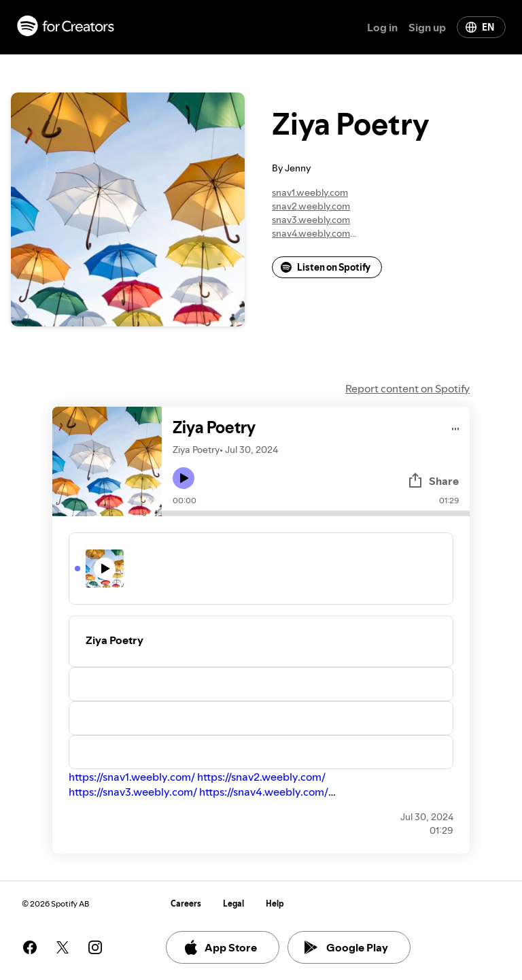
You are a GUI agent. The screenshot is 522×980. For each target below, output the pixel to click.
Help (275, 903)
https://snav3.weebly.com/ (133, 792)
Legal (233, 903)
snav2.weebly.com (311, 206)
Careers (186, 903)
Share (433, 481)
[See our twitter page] (63, 947)
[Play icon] (184, 478)
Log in (382, 27)
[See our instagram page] (95, 947)
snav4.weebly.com (311, 233)
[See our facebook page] (30, 947)
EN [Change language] (480, 27)
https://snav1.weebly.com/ (132, 777)
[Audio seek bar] (316, 513)
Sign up (427, 27)
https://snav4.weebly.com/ (264, 792)
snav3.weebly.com (311, 220)
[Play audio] (456, 427)
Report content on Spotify (407, 388)
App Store (220, 947)
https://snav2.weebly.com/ (261, 777)
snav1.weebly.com (310, 192)
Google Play (346, 947)
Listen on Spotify (326, 267)
